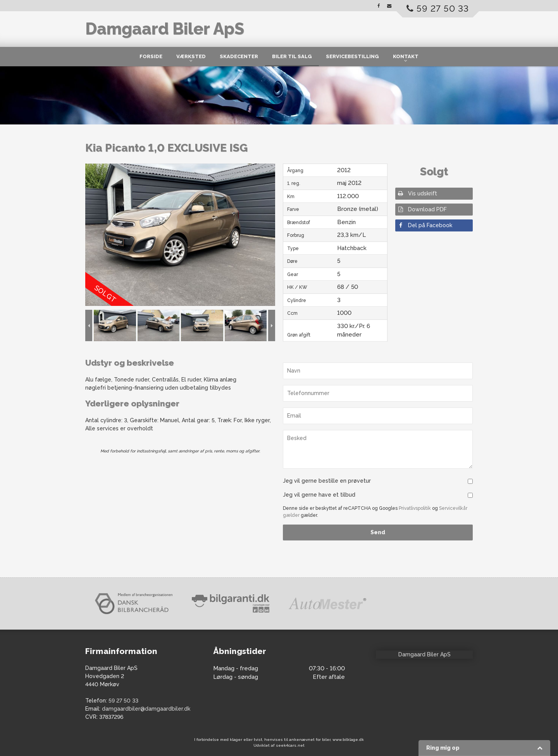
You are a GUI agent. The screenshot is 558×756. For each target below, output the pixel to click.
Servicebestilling (352, 56)
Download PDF (422, 209)
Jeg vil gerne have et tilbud (319, 495)
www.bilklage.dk (348, 740)
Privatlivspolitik (415, 508)
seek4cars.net (290, 745)
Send (378, 532)
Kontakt (406, 56)
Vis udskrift (417, 193)
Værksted (191, 56)
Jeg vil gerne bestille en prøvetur (327, 481)
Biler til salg (292, 56)
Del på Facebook (425, 225)
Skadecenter (239, 56)
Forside (151, 56)
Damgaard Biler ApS (165, 29)
